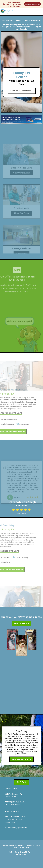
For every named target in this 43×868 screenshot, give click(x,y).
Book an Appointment (32, 4)
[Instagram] (26, 782)
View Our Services (21, 175)
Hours (19, 20)
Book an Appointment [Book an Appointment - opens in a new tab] (22, 759)
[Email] (18, 782)
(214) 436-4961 (13, 804)
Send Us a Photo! (22, 623)
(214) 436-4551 (7, 20)
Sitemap (28, 845)
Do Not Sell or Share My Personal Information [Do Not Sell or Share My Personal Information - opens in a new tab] (22, 853)
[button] (38, 12)
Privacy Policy (25, 847)
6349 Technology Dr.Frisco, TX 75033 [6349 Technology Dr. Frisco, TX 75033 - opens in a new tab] (13, 795)
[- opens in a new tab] (20, 782)
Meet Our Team (22, 216)
